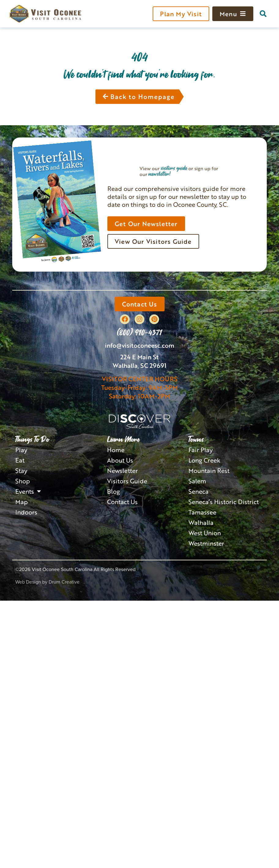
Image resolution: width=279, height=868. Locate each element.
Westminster (206, 543)
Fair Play (201, 450)
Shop (23, 481)
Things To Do (32, 439)
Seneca (199, 491)
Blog (113, 491)
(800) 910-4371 (139, 332)
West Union (205, 533)
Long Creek (204, 460)
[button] (263, 14)
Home (116, 450)
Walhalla (201, 522)
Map (22, 502)
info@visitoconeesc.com (140, 345)
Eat (20, 460)
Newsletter (123, 471)
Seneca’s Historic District (224, 502)
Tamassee (202, 512)
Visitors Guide (127, 481)
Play (21, 450)
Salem (197, 481)
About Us (120, 460)
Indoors (26, 512)
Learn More (123, 439)
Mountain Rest (209, 471)
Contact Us (122, 502)
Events (28, 491)
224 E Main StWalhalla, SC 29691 (139, 361)
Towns (196, 439)
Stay (21, 471)
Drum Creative (64, 582)
